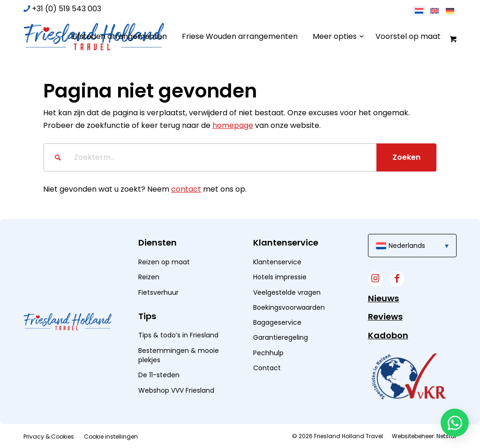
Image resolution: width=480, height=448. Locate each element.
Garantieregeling (281, 337)
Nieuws (383, 298)
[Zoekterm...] (240, 157)
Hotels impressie (280, 277)
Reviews (385, 317)
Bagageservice (277, 322)
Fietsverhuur (158, 292)
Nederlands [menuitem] (407, 246)
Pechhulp (268, 353)
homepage (233, 125)
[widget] (409, 376)
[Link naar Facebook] (397, 279)
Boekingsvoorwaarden (289, 307)
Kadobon (388, 335)
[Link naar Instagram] (375, 279)
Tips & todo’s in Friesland (178, 335)
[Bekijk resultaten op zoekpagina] (406, 157)
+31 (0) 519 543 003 (67, 9)
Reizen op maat (164, 262)
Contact (267, 368)
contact (186, 189)
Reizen (149, 277)
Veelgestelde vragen (287, 292)
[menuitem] (119, 37)
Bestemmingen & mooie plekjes (179, 355)
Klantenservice (277, 262)
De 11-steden (159, 375)
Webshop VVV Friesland (176, 390)
